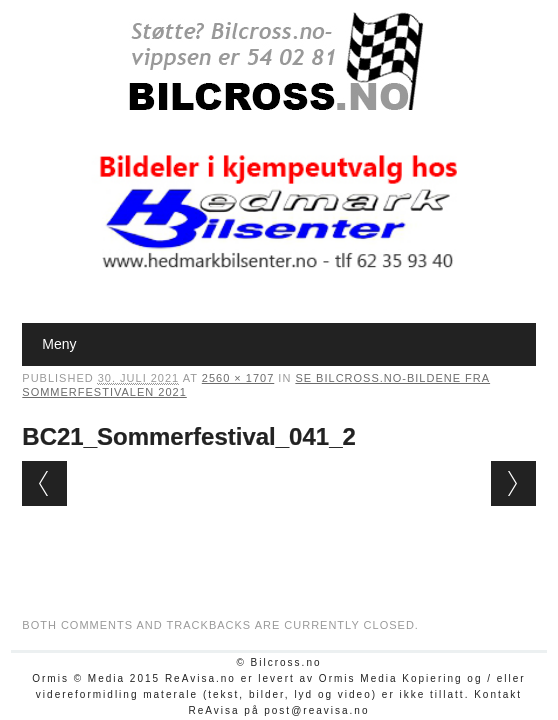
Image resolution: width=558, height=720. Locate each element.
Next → (513, 483)
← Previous (44, 483)
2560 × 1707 (238, 378)
